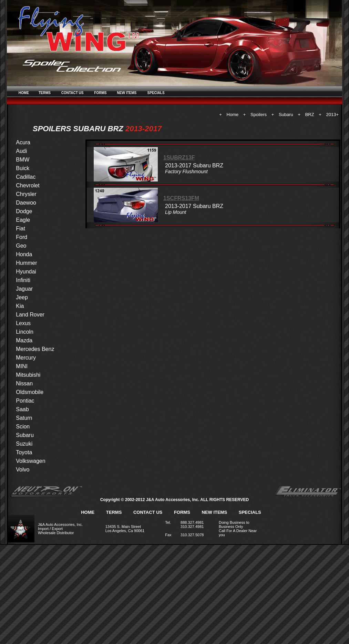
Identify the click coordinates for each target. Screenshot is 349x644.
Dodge (24, 211)
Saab (22, 409)
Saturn (24, 418)
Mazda (24, 340)
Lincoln (25, 332)
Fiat (20, 228)
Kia (20, 306)
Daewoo (26, 203)
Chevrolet (28, 185)
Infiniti (23, 280)
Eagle (23, 220)
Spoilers (259, 115)
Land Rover (30, 315)
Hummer (26, 263)
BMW (23, 160)
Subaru (286, 115)
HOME (24, 93)
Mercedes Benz (35, 349)
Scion (23, 427)
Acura (23, 142)
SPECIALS (156, 93)
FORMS (100, 93)
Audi (21, 151)
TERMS (45, 93)
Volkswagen (30, 461)
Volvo (23, 470)
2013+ (332, 115)
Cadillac (26, 177)
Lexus (23, 323)
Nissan (24, 383)
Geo (21, 246)
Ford (22, 237)
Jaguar (24, 289)
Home (233, 115)
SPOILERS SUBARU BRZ (78, 129)
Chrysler (26, 194)
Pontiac (25, 401)
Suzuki (24, 444)
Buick (23, 168)
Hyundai (26, 272)
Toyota (24, 452)
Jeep (22, 297)
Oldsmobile (30, 392)
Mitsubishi (28, 375)
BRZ (310, 115)
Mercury (26, 358)
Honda (24, 254)
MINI (22, 366)
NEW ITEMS (127, 93)
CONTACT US (73, 93)
